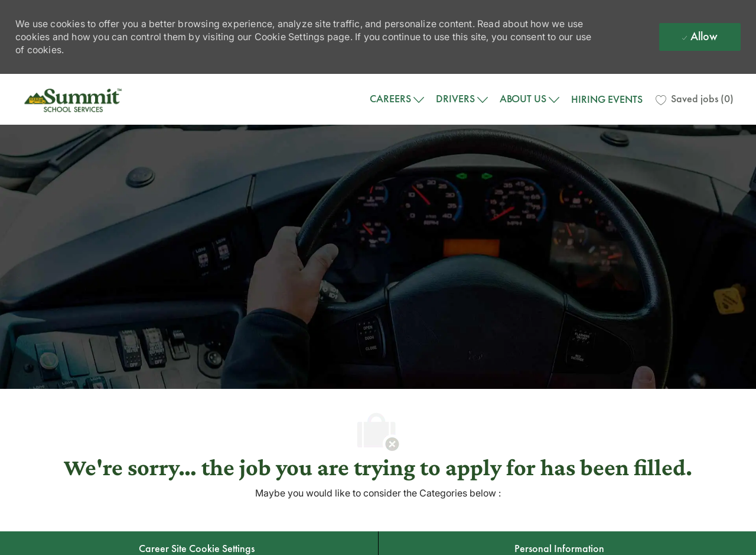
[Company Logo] (74, 99)
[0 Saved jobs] (695, 99)
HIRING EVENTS (607, 99)
